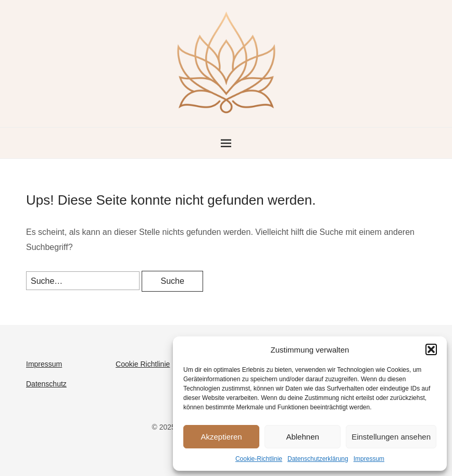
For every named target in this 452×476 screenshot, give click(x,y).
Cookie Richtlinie (143, 364)
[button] (431, 349)
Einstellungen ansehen (391, 437)
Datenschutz (46, 384)
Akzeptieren (221, 437)
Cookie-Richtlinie (259, 459)
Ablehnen (302, 437)
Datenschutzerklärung (318, 459)
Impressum (369, 459)
